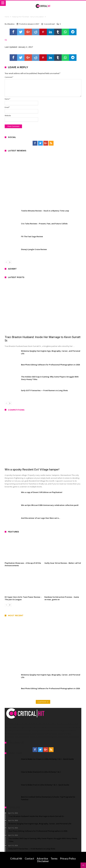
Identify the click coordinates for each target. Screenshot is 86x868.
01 (6, 40)
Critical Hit (16, 859)
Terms (54, 859)
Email (7, 107)
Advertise (42, 859)
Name (7, 99)
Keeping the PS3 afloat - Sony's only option (28, 17)
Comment (9, 77)
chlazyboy (11, 24)
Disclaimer (43, 861)
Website (8, 115)
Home (7, 17)
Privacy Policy (68, 859)
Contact (29, 859)
